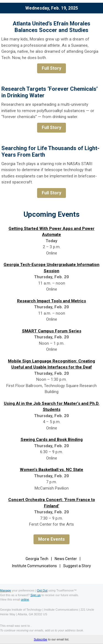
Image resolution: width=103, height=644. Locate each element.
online (25, 599)
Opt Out (42, 590)
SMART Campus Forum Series (52, 331)
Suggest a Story (77, 566)
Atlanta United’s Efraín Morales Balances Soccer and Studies (51, 27)
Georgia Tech (37, 559)
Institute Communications (34, 566)
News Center (66, 559)
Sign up (36, 595)
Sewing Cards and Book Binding (52, 440)
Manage (5, 590)
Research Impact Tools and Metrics (51, 301)
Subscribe (41, 639)
